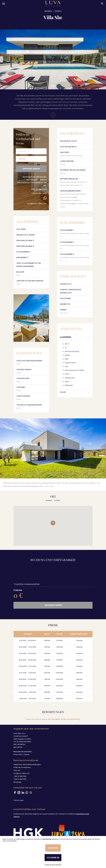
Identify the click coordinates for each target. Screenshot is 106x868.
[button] (2, 59)
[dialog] (53, 852)
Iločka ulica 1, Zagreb (21, 754)
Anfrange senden (31, 169)
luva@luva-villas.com (37, 203)
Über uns (17, 770)
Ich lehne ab (53, 858)
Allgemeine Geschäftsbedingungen (27, 764)
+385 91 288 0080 (39, 189)
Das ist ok (53, 848)
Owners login (19, 800)
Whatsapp (17, 782)
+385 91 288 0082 (39, 193)
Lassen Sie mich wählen (53, 865)
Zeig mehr (49, 486)
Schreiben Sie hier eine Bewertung (66, 719)
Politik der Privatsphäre (22, 767)
